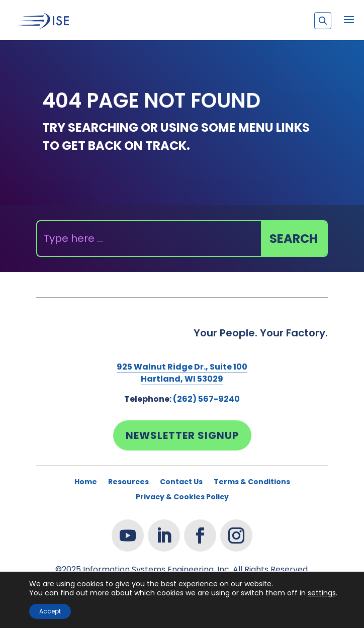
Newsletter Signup (182, 435)
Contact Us (181, 482)
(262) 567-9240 (206, 399)
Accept (50, 611)
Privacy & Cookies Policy (182, 498)
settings (322, 593)
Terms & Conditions (252, 482)
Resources (128, 482)
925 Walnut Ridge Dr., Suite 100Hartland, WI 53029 (182, 373)
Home (86, 482)
